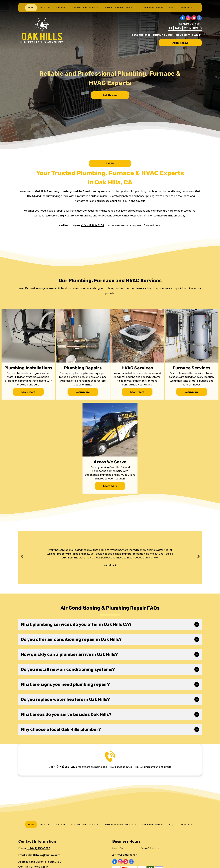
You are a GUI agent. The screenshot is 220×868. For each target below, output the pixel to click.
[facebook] (183, 18)
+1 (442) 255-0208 (185, 28)
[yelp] (194, 18)
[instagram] (188, 18)
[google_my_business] (199, 18)
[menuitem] (31, 8)
